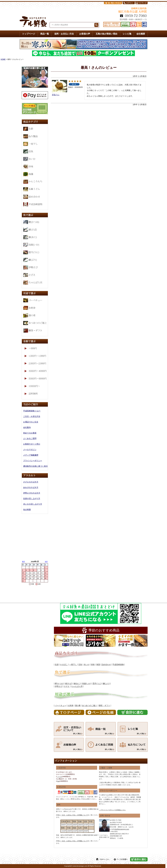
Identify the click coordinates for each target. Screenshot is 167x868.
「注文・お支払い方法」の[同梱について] (74, 815)
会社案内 (27, 427)
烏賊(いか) (86, 684)
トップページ (29, 34)
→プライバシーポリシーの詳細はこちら (112, 810)
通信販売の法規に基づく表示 (35, 466)
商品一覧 (45, 34)
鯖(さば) (69, 684)
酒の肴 (78, 705)
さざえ (67, 686)
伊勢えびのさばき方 (32, 493)
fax (58, 781)
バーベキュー (61, 705)
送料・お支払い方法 (64, 34)
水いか (87, 664)
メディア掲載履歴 (31, 455)
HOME (3, 59)
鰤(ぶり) (106, 684)
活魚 (80, 664)
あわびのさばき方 (31, 487)
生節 (57, 664)
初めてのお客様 (30, 433)
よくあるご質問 (30, 438)
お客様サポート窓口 (32, 444)
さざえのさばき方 (31, 482)
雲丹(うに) (97, 684)
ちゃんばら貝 (77, 686)
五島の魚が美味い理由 (106, 34)
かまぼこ (64, 664)
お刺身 (70, 705)
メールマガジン (30, 450)
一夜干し (73, 664)
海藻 (98, 664)
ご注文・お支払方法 (32, 416)
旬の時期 (27, 510)
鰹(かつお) (59, 684)
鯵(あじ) (77, 684)
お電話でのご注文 (31, 422)
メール (60, 777)
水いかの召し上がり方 (33, 504)
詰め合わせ (106, 664)
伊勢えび (59, 686)
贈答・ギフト (104, 705)
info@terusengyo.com (122, 829)
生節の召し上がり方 (32, 498)
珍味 (93, 664)
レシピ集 (127, 34)
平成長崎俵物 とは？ (32, 411)
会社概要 (141, 34)
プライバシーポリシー (33, 461)
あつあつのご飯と (90, 705)
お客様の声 (85, 34)
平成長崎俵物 (118, 664)
